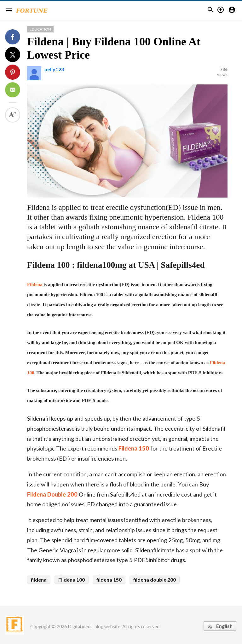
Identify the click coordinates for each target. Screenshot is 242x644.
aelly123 (54, 69)
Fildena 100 (72, 580)
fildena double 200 (155, 580)
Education (40, 29)
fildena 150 (109, 580)
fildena (39, 580)
